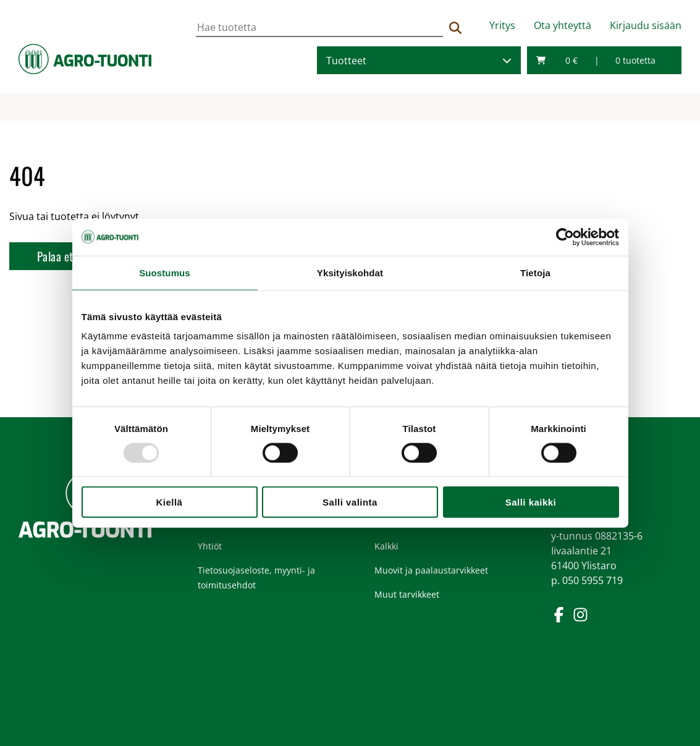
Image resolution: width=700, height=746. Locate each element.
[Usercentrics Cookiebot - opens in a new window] (565, 237)
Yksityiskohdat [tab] (350, 272)
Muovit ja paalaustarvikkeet (431, 570)
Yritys (502, 25)
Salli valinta (350, 502)
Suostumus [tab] (165, 272)
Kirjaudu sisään (646, 25)
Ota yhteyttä (563, 25)
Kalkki (386, 546)
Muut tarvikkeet (407, 594)
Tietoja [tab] (535, 272)
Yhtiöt (210, 546)
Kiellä (170, 502)
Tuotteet (346, 61)
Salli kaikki (531, 502)
